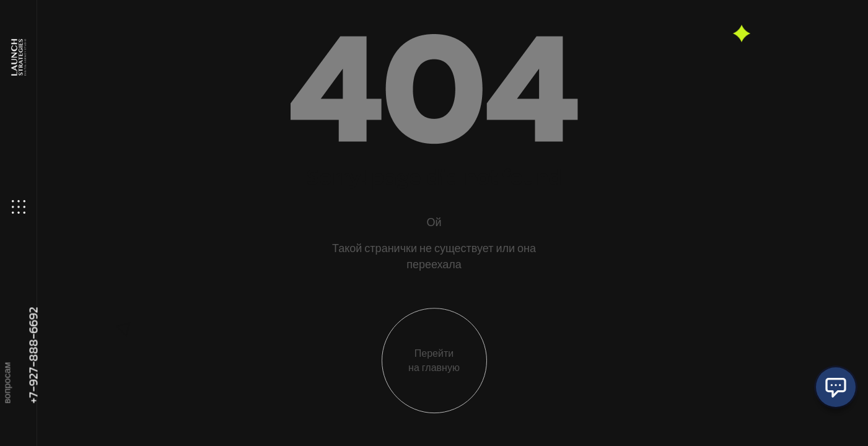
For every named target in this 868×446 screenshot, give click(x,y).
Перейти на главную (434, 367)
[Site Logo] (18, 57)
